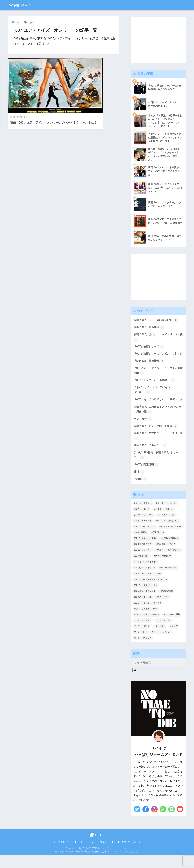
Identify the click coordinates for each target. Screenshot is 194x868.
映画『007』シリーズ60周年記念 (157, 321)
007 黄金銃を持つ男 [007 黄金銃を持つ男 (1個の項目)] (143, 557)
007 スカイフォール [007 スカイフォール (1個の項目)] (143, 610)
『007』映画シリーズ (150, 348)
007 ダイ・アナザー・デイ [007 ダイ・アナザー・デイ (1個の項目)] (145, 598)
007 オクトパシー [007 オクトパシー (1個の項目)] (142, 569)
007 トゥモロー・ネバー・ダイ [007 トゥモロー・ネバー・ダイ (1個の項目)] (147, 587)
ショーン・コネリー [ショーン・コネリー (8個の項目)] (143, 516)
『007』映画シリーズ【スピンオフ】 (157, 357)
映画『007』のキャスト (151, 458)
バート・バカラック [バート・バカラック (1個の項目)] (143, 651)
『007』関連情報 (147, 478)
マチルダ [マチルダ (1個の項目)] (174, 639)
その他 (140, 492)
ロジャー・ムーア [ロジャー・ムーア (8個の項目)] (142, 522)
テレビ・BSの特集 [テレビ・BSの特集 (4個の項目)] (172, 628)
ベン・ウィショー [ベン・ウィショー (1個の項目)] (163, 634)
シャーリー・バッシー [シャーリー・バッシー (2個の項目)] (162, 645)
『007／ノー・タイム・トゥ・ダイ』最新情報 (158, 377)
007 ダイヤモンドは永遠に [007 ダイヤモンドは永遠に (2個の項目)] (145, 551)
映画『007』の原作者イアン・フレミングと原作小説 (158, 421)
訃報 (139, 485)
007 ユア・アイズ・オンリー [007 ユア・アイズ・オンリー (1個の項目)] (168, 563)
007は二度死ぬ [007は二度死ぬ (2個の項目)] (140, 546)
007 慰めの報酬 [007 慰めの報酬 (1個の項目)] (166, 604)
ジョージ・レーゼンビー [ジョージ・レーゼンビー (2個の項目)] (166, 516)
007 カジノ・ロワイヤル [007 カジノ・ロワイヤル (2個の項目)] (144, 604)
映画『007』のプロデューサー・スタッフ (158, 448)
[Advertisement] (159, 40)
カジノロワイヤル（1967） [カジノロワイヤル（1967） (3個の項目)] (146, 622)
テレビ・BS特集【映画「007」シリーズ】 (157, 468)
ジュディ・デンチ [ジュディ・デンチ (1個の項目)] (142, 639)
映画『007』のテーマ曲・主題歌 (157, 438)
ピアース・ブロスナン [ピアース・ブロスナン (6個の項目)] (144, 528)
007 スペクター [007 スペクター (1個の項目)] (162, 610)
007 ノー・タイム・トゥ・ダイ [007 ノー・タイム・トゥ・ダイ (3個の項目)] (147, 616)
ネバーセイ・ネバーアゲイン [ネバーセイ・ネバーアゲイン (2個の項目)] (147, 628)
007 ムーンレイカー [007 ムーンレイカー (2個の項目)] (143, 563)
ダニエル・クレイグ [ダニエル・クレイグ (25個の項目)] (166, 528)
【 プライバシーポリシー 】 (97, 855)
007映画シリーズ (24, 5)
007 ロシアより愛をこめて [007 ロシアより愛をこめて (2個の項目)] (167, 534)
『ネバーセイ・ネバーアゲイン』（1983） (154, 397)
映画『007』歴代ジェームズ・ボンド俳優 (158, 338)
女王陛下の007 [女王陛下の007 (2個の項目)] (158, 546)
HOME (97, 848)
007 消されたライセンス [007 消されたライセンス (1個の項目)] (144, 581)
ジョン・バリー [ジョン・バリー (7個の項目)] (141, 645)
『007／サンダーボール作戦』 (155, 387)
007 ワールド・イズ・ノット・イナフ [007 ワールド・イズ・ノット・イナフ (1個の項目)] (150, 592)
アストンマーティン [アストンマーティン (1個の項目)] (143, 634)
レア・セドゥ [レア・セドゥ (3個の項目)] (160, 639)
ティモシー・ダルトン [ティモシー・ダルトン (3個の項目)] (163, 522)
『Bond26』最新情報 (150, 367)
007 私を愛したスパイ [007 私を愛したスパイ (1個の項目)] (165, 557)
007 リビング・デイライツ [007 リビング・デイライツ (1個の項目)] (145, 575)
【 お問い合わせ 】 (129, 855)
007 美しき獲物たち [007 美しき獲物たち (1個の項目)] (162, 569)
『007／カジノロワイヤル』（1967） (157, 409)
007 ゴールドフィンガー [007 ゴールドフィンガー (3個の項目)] (144, 540)
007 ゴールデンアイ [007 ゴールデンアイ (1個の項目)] (168, 581)
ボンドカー (143, 431)
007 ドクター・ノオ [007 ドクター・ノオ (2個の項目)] (143, 534)
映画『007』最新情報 (150, 328)
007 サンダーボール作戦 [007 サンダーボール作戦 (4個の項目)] (170, 540)
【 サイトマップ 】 (65, 855)
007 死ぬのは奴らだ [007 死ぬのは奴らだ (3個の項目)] (170, 551)
